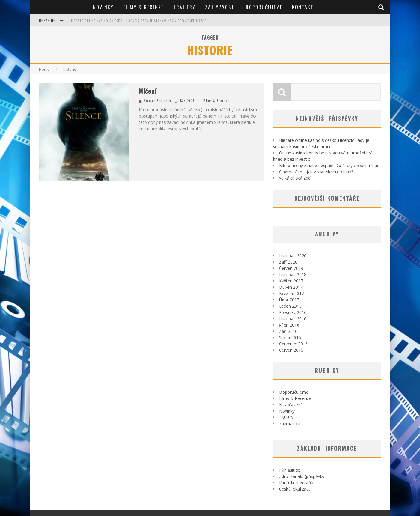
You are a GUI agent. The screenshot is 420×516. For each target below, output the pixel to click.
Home (44, 69)
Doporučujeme (264, 7)
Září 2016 (288, 331)
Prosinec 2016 (293, 312)
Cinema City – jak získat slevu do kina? (316, 172)
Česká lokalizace (295, 489)
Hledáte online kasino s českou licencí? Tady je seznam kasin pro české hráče (138, 21)
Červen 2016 (291, 350)
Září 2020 (288, 262)
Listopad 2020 (293, 256)
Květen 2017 (291, 281)
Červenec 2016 (293, 344)
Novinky (103, 7)
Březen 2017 (291, 293)
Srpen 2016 (290, 337)
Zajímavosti (221, 7)
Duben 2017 (291, 287)
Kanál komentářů (296, 483)
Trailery (184, 7)
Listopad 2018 (293, 274)
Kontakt (303, 7)
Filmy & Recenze (144, 7)
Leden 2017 (290, 306)
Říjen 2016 (289, 325)
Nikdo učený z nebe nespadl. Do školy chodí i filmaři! (330, 165)
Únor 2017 (289, 300)
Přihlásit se (290, 470)
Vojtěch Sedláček (158, 101)
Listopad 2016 (293, 319)
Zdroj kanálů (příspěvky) (302, 476)
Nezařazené (291, 405)
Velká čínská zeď (295, 178)
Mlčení (148, 91)
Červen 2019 (291, 268)
